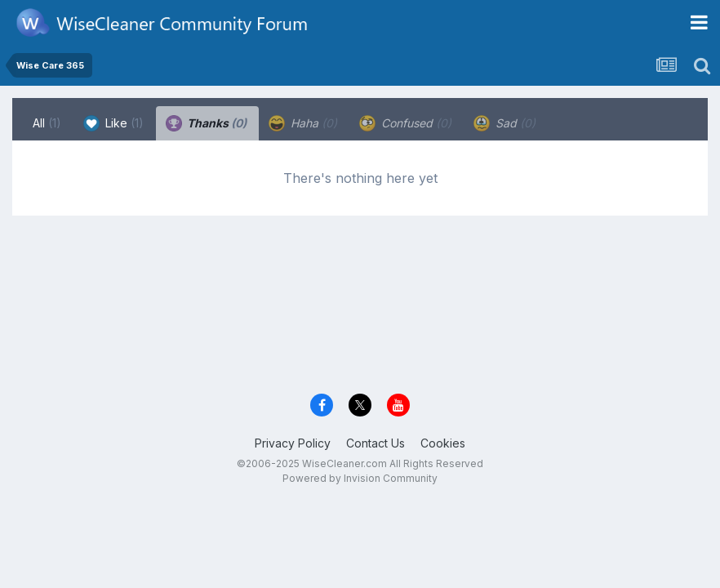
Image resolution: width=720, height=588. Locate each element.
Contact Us (376, 443)
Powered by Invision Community (360, 478)
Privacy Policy (293, 443)
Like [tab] (113, 123)
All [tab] (47, 123)
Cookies (443, 443)
